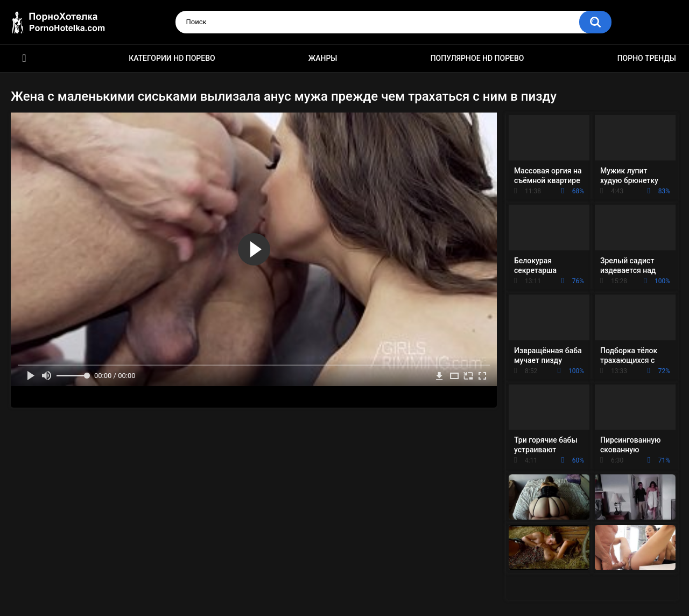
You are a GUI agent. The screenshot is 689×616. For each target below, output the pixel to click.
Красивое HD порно (24, 58)
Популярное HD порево (477, 58)
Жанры (323, 58)
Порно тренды (647, 58)
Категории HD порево (172, 58)
